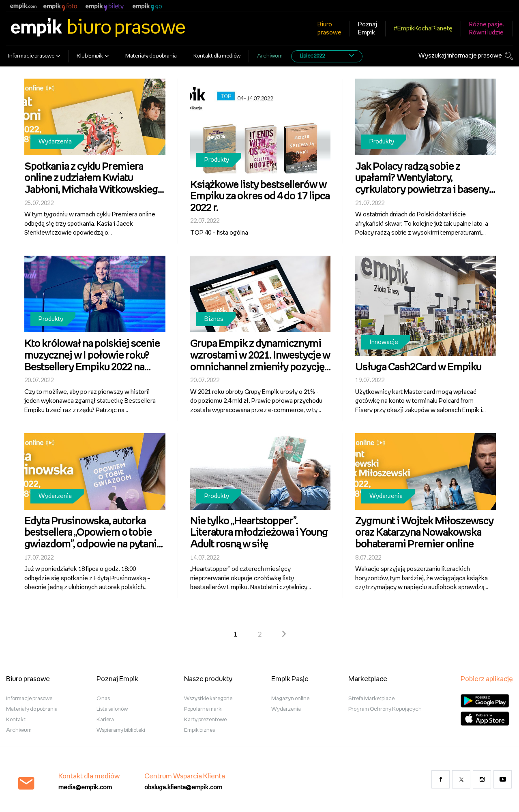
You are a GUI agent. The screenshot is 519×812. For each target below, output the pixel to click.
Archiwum (270, 56)
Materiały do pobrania (151, 56)
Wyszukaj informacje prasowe (460, 56)
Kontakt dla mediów (217, 56)
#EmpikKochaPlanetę (423, 29)
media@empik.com (85, 787)
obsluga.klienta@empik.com (183, 787)
